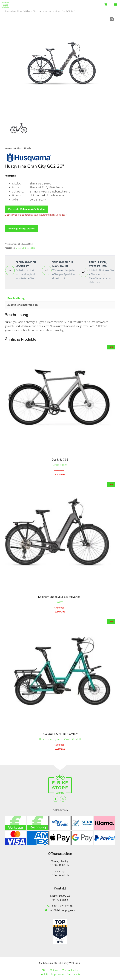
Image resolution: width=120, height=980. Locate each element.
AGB (44, 970)
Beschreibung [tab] (16, 298)
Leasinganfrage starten (21, 229)
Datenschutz (73, 974)
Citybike (37, 11)
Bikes (19, 11)
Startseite (10, 11)
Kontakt (44, 974)
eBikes (27, 11)
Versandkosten (70, 970)
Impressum (57, 974)
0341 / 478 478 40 (62, 906)
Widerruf (54, 970)
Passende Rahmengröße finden (26, 209)
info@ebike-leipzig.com (62, 910)
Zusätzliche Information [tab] (23, 305)
